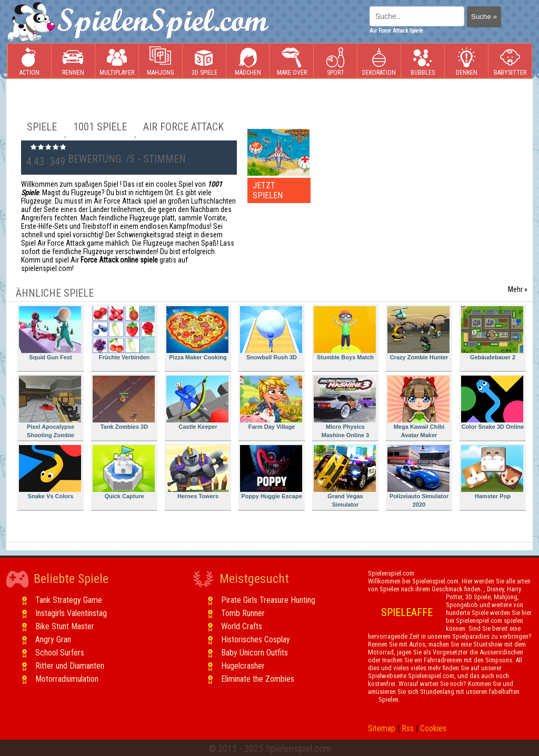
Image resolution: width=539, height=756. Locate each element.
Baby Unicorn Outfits (254, 653)
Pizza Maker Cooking (197, 333)
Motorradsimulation (67, 679)
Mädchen (248, 61)
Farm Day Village (271, 403)
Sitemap (382, 728)
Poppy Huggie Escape (271, 472)
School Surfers (60, 653)
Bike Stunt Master (65, 626)
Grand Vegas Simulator (345, 476)
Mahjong (161, 61)
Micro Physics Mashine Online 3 (345, 407)
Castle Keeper (197, 403)
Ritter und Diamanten (70, 666)
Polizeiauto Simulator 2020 (418, 476)
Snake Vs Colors (50, 472)
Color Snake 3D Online (492, 403)
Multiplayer (117, 61)
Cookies (433, 728)
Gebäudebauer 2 (492, 333)
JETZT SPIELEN (268, 190)
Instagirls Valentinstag (71, 613)
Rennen (73, 61)
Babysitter (510, 61)
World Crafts (242, 626)
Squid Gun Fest (50, 333)
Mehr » (518, 289)
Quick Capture (124, 472)
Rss (408, 728)
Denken (466, 61)
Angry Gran (53, 639)
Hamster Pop (492, 472)
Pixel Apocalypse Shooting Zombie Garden (50, 409)
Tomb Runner (243, 613)
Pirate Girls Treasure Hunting (268, 600)
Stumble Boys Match (345, 333)
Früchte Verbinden (124, 333)
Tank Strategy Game (69, 600)
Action (29, 61)
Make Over (292, 61)
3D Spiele (204, 61)
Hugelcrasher (243, 666)
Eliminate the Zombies (258, 679)
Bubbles (423, 61)
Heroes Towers (197, 472)
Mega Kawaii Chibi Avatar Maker (418, 407)
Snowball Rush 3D (271, 333)
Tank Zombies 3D (124, 403)
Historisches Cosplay (256, 639)
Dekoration (379, 61)
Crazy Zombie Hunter (418, 333)
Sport (335, 61)
